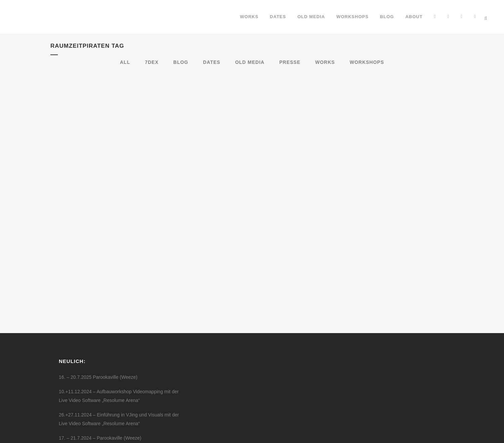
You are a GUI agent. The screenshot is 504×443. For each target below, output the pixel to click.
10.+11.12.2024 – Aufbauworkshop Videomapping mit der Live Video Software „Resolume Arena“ (119, 341)
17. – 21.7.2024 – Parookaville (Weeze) (100, 383)
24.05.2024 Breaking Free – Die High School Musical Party (120, 398)
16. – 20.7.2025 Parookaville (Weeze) (98, 322)
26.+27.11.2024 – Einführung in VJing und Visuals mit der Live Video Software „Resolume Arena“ (119, 364)
